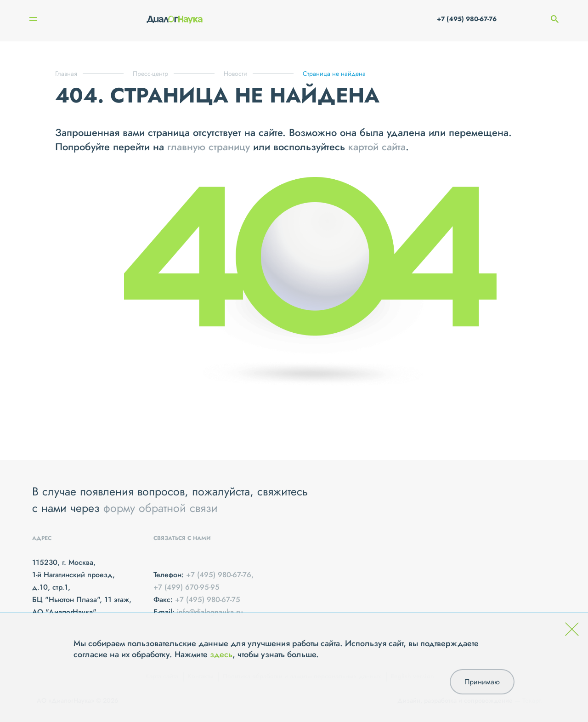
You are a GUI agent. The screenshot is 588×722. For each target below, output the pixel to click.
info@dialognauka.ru (210, 612)
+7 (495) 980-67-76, (220, 575)
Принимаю (482, 682)
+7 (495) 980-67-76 (467, 19)
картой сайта (377, 147)
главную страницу (209, 147)
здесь (221, 654)
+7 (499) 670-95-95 (187, 587)
